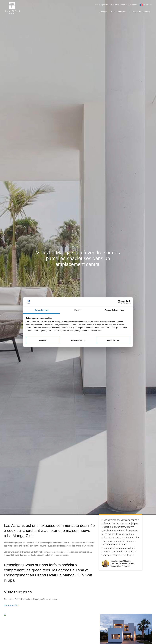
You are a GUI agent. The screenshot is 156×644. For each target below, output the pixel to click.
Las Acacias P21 (11, 605)
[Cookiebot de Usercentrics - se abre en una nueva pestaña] (119, 302)
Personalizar (78, 340)
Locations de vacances (128, 5)
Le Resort (104, 12)
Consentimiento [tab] (41, 310)
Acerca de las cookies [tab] (115, 310)
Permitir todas (113, 340)
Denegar (43, 340)
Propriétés (136, 12)
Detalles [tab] (78, 310)
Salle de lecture (114, 5)
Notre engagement (101, 5)
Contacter (147, 12)
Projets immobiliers (120, 12)
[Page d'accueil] (12, 8)
